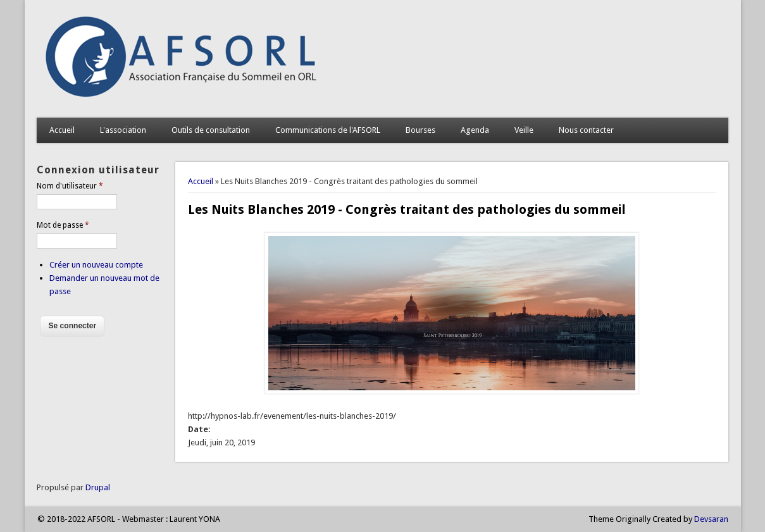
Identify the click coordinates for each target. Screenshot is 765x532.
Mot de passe (63, 225)
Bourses (420, 130)
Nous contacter (586, 130)
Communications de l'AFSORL (328, 130)
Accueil (62, 130)
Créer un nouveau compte (96, 265)
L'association (123, 130)
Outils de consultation (211, 130)
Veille (524, 130)
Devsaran (711, 519)
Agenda (475, 130)
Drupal (98, 487)
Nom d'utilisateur (70, 186)
